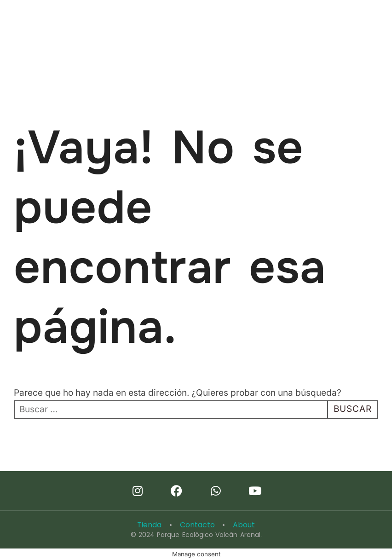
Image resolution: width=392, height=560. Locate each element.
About (244, 525)
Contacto (197, 525)
